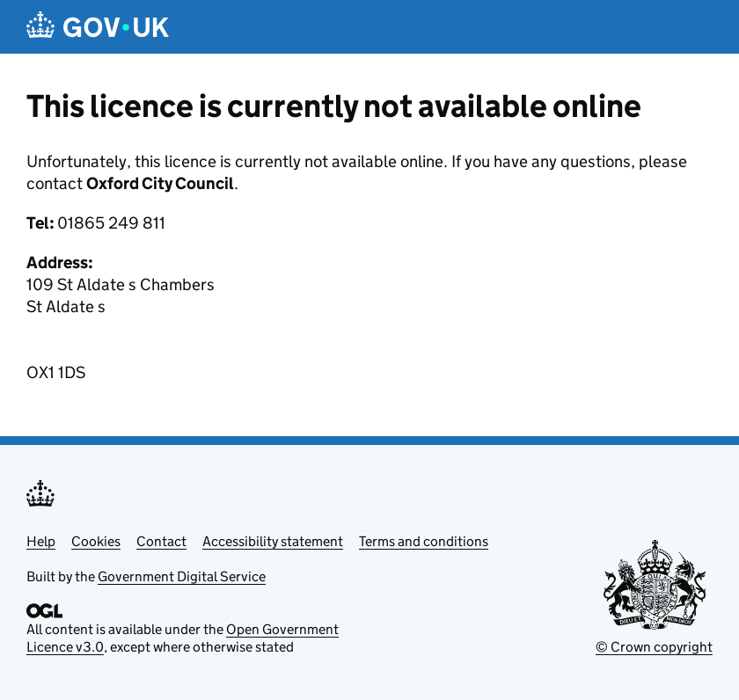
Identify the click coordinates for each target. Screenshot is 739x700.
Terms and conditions (424, 541)
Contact (161, 541)
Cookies (96, 541)
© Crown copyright (654, 647)
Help (41, 541)
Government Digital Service (182, 576)
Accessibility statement (273, 541)
